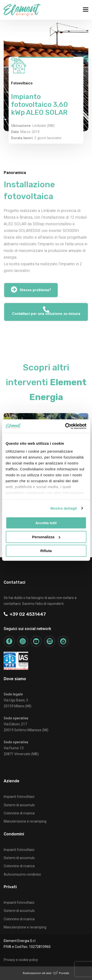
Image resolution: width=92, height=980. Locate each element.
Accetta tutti (46, 523)
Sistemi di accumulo (19, 805)
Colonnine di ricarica (19, 813)
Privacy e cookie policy (21, 960)
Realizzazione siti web (37, 973)
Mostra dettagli (64, 508)
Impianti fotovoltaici (19, 797)
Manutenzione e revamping (25, 821)
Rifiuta (46, 551)
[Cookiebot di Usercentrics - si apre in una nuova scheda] (66, 426)
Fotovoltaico (22, 83)
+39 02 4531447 (25, 614)
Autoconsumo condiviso (22, 874)
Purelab (64, 973)
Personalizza (46, 537)
